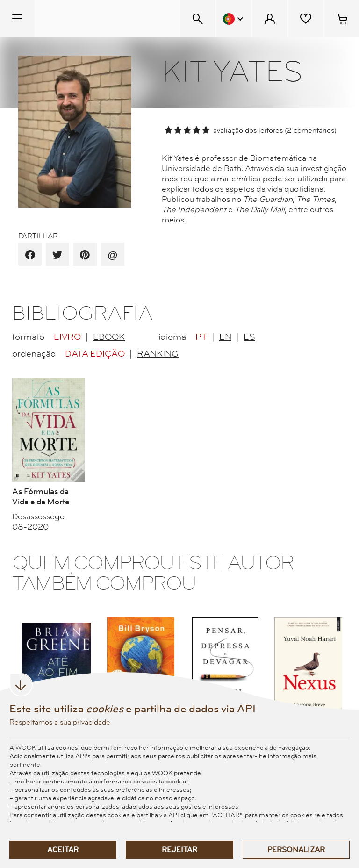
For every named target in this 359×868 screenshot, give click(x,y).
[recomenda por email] (112, 255)
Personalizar (296, 850)
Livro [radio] (67, 337)
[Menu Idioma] (234, 19)
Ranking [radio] (158, 354)
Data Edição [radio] (95, 354)
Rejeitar (179, 850)
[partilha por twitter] (57, 255)
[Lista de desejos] (306, 19)
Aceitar (63, 850)
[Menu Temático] (17, 19)
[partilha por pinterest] (85, 255)
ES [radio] (249, 337)
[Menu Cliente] (270, 19)
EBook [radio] (109, 337)
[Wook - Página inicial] (92, 19)
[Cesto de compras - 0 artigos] (342, 19)
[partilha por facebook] (30, 255)
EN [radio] (225, 337)
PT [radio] (201, 337)
